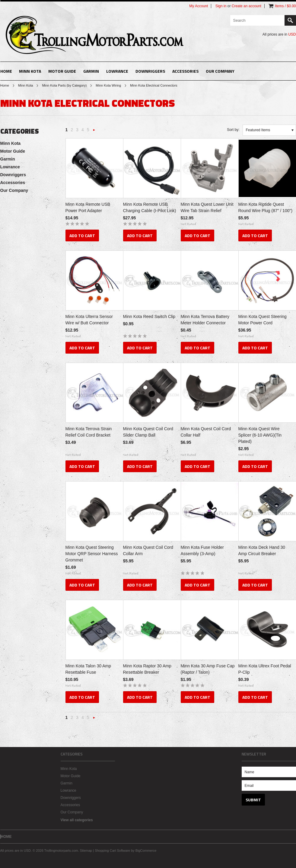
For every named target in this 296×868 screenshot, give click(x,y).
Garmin (91, 71)
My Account (199, 6)
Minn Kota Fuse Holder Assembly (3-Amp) (202, 550)
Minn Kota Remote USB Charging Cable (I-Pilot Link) (150, 207)
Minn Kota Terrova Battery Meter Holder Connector (205, 320)
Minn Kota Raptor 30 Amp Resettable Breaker (147, 669)
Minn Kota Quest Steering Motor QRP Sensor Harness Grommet (92, 554)
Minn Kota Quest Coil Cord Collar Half (206, 432)
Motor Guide (62, 71)
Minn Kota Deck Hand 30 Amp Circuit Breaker (262, 550)
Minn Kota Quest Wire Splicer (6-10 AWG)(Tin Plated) (260, 435)
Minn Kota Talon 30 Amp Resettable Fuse (88, 669)
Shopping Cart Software (112, 851)
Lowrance (117, 71)
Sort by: (233, 130)
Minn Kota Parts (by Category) (64, 85)
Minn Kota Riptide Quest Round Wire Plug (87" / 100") (266, 207)
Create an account (247, 6)
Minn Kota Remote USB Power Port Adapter (88, 207)
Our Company (220, 71)
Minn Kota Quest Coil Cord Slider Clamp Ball (148, 432)
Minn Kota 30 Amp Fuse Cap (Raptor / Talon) (208, 669)
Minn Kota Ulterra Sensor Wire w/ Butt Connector (89, 320)
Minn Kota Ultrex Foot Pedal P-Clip (265, 669)
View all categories (77, 820)
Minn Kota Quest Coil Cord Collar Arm (148, 550)
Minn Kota (30, 71)
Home (5, 85)
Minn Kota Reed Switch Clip (149, 316)
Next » (94, 132)
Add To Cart (82, 235)
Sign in (221, 6)
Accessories (185, 71)
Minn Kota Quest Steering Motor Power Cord (263, 320)
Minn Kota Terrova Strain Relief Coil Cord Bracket (89, 432)
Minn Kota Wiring (108, 85)
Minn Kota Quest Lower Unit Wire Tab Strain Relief (207, 207)
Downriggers (150, 71)
